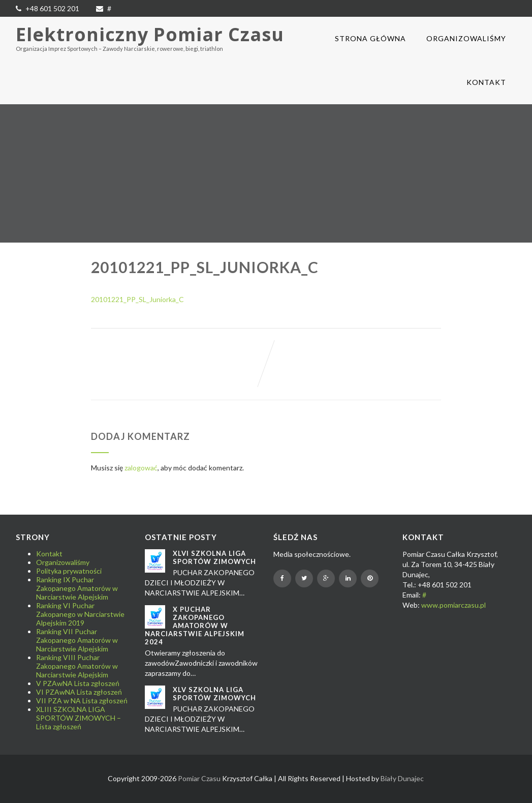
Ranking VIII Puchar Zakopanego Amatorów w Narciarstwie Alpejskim (77, 666)
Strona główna (370, 38)
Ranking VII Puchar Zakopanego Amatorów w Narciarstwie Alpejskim (77, 640)
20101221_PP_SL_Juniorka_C (137, 299)
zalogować (141, 468)
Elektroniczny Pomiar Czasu (150, 34)
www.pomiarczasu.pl (453, 605)
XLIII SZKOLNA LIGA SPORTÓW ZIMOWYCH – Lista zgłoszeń (79, 718)
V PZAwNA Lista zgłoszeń (78, 683)
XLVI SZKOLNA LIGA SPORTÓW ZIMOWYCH (214, 557)
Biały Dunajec (402, 778)
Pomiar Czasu (199, 778)
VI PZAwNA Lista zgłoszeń (79, 692)
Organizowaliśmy (466, 38)
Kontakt (486, 82)
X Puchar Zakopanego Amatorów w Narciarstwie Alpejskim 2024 (195, 626)
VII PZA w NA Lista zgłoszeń (82, 701)
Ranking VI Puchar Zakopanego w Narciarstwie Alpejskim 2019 (80, 614)
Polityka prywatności (69, 571)
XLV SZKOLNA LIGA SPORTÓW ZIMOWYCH (214, 694)
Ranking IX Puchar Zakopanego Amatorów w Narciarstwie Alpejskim (77, 588)
